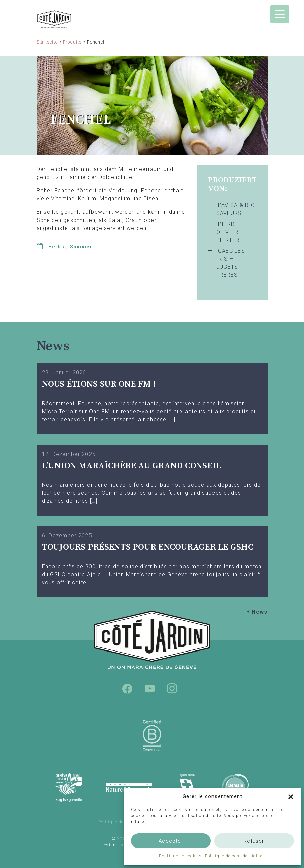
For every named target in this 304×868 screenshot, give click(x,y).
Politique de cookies (180, 856)
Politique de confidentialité (234, 856)
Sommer (81, 247)
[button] (291, 796)
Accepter (171, 841)
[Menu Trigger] (280, 14)
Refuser (254, 841)
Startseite (47, 42)
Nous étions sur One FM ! (99, 384)
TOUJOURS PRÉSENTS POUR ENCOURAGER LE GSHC (148, 547)
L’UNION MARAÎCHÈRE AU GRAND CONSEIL (132, 466)
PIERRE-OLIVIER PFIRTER (228, 232)
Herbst (57, 247)
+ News (257, 612)
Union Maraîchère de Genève (72, 19)
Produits (72, 42)
